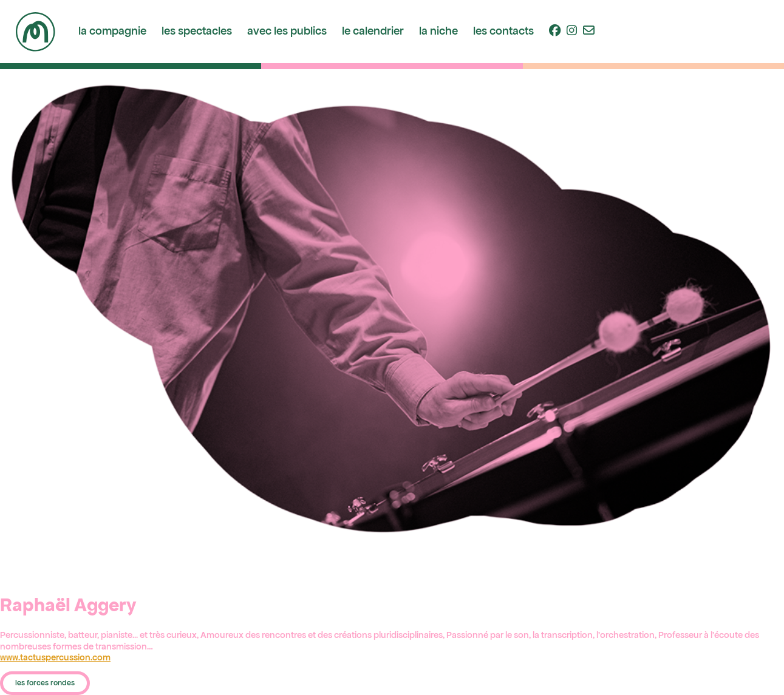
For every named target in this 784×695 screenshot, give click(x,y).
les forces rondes (45, 683)
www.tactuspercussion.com (55, 657)
